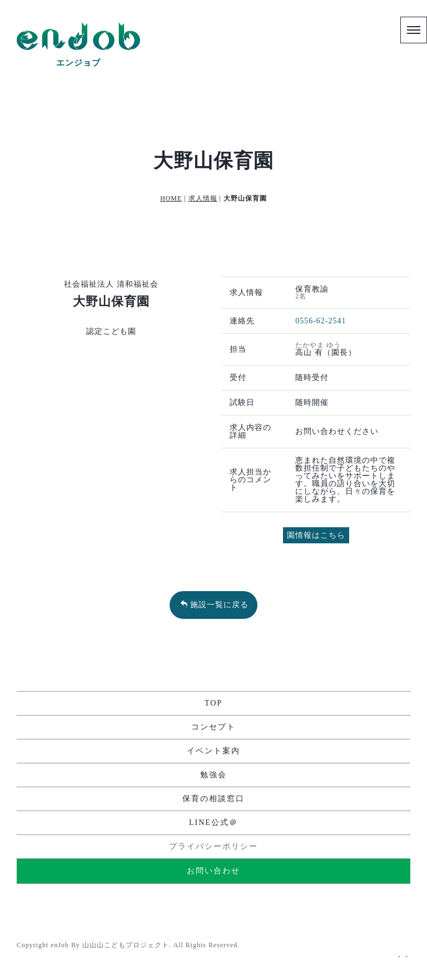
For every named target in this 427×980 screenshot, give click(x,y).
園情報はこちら (316, 535)
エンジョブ (78, 63)
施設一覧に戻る (214, 604)
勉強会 (213, 775)
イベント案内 (213, 751)
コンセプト (213, 727)
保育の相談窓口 (213, 799)
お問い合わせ (213, 871)
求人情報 (203, 198)
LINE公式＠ (213, 822)
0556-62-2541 (321, 321)
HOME (171, 198)
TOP (213, 703)
